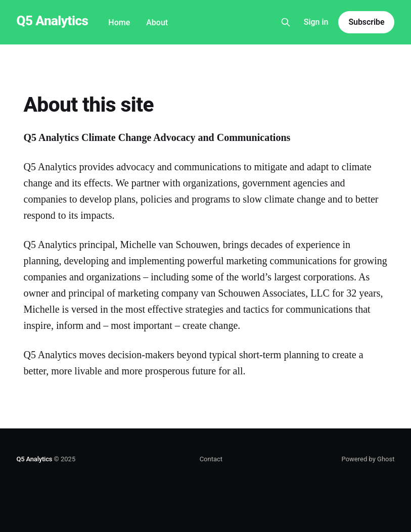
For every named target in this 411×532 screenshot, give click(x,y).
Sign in (316, 22)
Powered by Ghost (368, 459)
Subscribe (366, 22)
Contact (211, 459)
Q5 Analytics (53, 21)
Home (119, 22)
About (157, 22)
